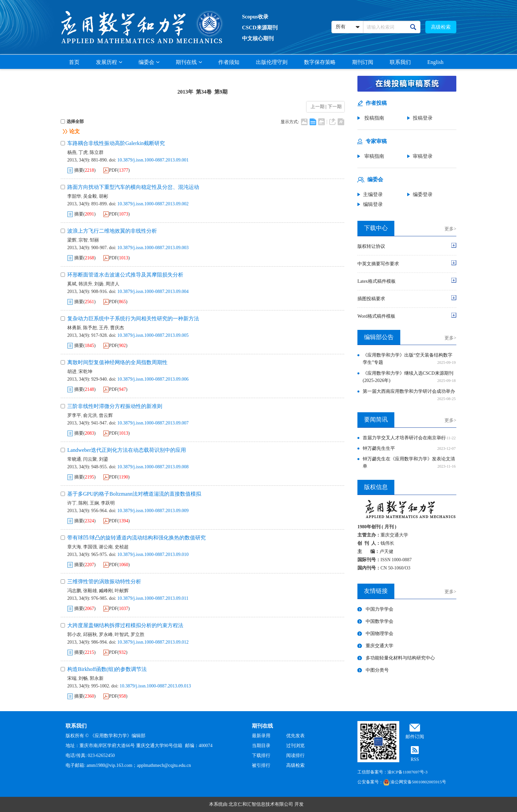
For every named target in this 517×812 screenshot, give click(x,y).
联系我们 (400, 62)
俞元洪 (90, 415)
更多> (450, 229)
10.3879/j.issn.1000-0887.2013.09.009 (153, 511)
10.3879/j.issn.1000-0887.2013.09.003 (153, 248)
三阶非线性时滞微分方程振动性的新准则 (115, 406)
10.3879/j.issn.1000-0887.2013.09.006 (153, 379)
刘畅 (83, 678)
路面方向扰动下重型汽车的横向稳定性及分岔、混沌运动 (133, 187)
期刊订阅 (363, 62)
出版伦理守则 (272, 62)
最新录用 (261, 736)
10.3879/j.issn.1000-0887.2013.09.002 (153, 204)
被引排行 (261, 765)
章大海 (74, 547)
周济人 (112, 284)
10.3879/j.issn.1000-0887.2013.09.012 (153, 642)
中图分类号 (377, 670)
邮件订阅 (415, 737)
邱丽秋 (90, 635)
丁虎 (83, 152)
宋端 (72, 678)
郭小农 (74, 635)
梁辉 (72, 240)
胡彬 (104, 196)
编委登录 (423, 194)
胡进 (72, 372)
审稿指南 (374, 156)
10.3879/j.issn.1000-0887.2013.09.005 (153, 335)
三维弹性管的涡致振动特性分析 (104, 581)
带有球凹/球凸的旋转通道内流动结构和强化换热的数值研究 (137, 538)
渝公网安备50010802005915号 (415, 782)
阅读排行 (295, 755)
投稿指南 (374, 118)
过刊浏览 (295, 746)
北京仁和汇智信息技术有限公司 (261, 804)
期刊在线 (189, 62)
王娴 (94, 503)
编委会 (149, 62)
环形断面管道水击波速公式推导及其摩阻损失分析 (125, 275)
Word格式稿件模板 (376, 316)
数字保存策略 (320, 62)
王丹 (104, 328)
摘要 (79, 170)
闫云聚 (90, 459)
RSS (415, 759)
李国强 (90, 547)
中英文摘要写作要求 (378, 264)
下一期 (335, 107)
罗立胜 (137, 635)
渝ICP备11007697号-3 (408, 772)
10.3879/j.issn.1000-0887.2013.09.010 (153, 554)
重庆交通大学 (380, 646)
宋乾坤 (85, 372)
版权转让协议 (371, 246)
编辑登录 (373, 204)
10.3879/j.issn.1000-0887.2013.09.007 (153, 423)
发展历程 (109, 62)
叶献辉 (122, 591)
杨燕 (72, 152)
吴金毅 (90, 196)
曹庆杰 (117, 328)
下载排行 (261, 755)
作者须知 (229, 62)
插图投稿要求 (371, 299)
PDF (113, 170)
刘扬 (99, 284)
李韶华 (74, 196)
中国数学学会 (380, 621)
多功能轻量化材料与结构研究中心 (400, 658)
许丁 (72, 503)
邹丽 (94, 240)
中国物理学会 (380, 634)
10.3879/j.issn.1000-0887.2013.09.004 (153, 291)
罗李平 (74, 415)
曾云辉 (106, 415)
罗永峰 (106, 635)
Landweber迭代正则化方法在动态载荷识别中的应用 (127, 450)
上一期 (316, 107)
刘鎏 (104, 459)
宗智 (83, 240)
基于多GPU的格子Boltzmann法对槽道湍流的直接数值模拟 (134, 494)
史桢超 (122, 547)
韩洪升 (85, 284)
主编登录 (373, 194)
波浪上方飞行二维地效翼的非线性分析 (112, 231)
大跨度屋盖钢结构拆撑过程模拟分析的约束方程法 (125, 625)
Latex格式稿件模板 (377, 281)
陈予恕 (90, 328)
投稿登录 (423, 118)
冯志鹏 (74, 591)
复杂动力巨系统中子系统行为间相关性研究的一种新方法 (133, 319)
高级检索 (441, 27)
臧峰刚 (106, 591)
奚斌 (72, 284)
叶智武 (122, 635)
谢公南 (106, 547)
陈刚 (83, 503)
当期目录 (261, 746)
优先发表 (295, 736)
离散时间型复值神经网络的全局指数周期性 (117, 362)
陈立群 (97, 152)
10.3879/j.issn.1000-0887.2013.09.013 (155, 686)
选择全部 (72, 121)
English (435, 62)
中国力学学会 (380, 609)
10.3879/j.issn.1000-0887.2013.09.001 (153, 160)
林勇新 (74, 328)
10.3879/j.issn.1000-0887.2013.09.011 (153, 598)
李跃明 (108, 503)
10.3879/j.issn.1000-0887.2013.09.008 (153, 467)
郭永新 (97, 678)
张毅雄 (90, 591)
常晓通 (74, 459)
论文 (75, 131)
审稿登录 (423, 156)
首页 (74, 62)
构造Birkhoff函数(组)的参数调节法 (107, 669)
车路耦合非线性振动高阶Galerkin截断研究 (116, 143)
